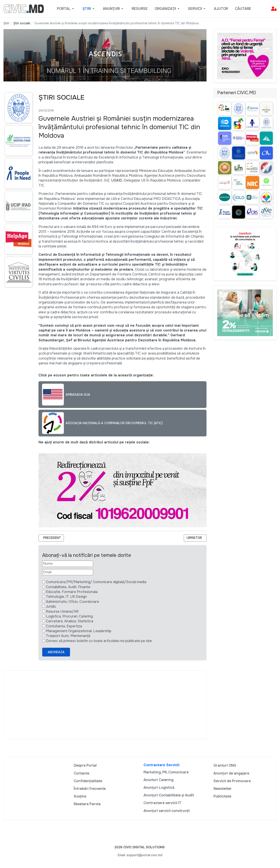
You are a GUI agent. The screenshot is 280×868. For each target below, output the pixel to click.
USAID (117, 180)
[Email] (68, 572)
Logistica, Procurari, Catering (69, 616)
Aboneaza (56, 652)
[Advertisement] (105, 705)
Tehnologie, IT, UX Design (66, 597)
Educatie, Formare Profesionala (72, 592)
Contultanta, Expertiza (64, 626)
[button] (66, 9)
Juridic (51, 606)
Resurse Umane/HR (62, 611)
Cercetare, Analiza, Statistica (70, 621)
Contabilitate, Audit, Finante (68, 587)
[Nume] (68, 564)
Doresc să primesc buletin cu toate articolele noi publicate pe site (99, 641)
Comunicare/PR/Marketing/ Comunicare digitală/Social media (96, 582)
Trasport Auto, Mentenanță (68, 636)
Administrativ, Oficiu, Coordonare (73, 602)
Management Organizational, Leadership (79, 631)
